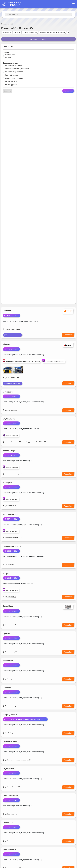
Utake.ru (6, 344)
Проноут (6, 634)
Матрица (7, 574)
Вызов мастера (11, 81)
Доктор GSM (8, 823)
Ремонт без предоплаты (15, 72)
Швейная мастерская (12, 547)
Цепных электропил (30, 32)
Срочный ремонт (12, 75)
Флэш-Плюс (8, 607)
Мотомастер (8, 393)
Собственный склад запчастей (17, 69)
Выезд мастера (12, 436)
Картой (8, 57)
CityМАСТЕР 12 (9, 419)
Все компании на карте (38, 39)
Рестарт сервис (9, 850)
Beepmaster (8, 661)
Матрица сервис (10, 715)
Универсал (7, 483)
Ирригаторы (7, 32)
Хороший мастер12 (11, 515)
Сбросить (7, 91)
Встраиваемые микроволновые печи (52, 32)
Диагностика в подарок (14, 78)
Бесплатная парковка (14, 65)
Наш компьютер (10, 742)
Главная (4, 24)
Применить (68, 91)
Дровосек (7, 310)
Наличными (10, 55)
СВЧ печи (17, 32)
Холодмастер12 (10, 451)
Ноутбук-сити (9, 769)
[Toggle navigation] (73, 4)
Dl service (7, 688)
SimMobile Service (10, 796)
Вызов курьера (11, 85)
